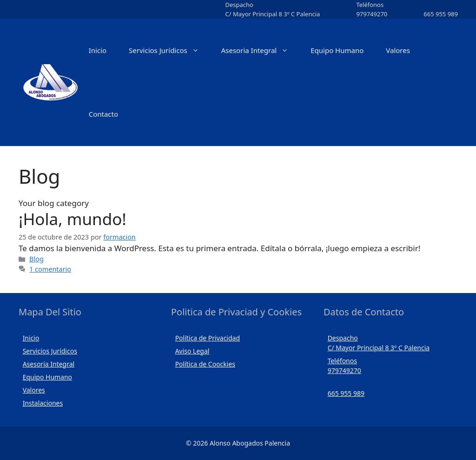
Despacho (239, 5)
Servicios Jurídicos (169, 50)
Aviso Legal (192, 351)
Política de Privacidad (208, 338)
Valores (398, 50)
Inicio (98, 50)
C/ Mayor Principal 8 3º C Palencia (272, 14)
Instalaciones (43, 403)
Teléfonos (370, 5)
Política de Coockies (205, 364)
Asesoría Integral (49, 364)
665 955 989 (441, 14)
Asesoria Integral (261, 50)
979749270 (372, 14)
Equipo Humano (337, 50)
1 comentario (50, 269)
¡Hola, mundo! (73, 219)
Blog (36, 259)
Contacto (103, 114)
